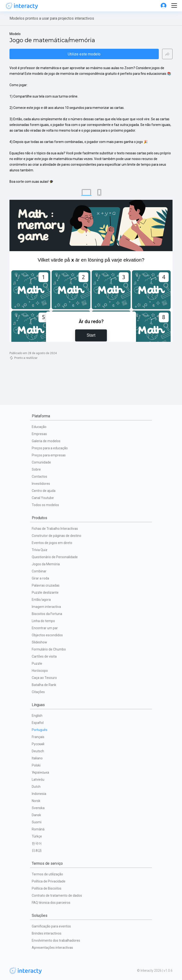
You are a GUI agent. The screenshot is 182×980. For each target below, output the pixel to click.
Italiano (37, 758)
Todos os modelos (45, 505)
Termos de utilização (47, 874)
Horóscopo (40, 671)
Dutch (36, 787)
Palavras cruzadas (46, 585)
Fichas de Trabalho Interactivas (55, 529)
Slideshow (39, 642)
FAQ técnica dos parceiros (51, 903)
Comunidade (41, 462)
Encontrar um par (45, 628)
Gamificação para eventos (51, 926)
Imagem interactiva (46, 607)
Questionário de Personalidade (55, 557)
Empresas (39, 434)
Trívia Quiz (40, 550)
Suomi (37, 822)
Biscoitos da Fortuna (47, 614)
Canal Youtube (43, 498)
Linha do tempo (43, 621)
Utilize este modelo (84, 54)
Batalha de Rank (44, 685)
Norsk (36, 801)
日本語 (37, 851)
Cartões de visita (44, 656)
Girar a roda (40, 578)
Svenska (38, 808)
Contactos (39, 477)
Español (38, 723)
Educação (39, 427)
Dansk (36, 815)
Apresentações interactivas (52, 948)
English (37, 716)
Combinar (39, 571)
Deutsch (38, 751)
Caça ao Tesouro (44, 678)
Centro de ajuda (44, 491)
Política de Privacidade (49, 881)
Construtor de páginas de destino (57, 536)
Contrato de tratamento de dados (57, 895)
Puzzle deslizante (45, 592)
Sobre (36, 469)
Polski (36, 765)
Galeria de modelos (46, 441)
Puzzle (37, 664)
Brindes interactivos (47, 933)
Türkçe (37, 836)
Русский (38, 744)
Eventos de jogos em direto (52, 543)
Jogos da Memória (46, 564)
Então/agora (41, 600)
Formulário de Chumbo (49, 649)
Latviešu (38, 780)
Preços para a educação (50, 448)
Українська (40, 772)
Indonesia (39, 794)
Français (38, 737)
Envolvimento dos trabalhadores (56, 940)
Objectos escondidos (47, 635)
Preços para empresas (49, 455)
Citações (38, 692)
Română (38, 829)
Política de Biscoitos (47, 888)
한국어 (37, 843)
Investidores (41, 484)
